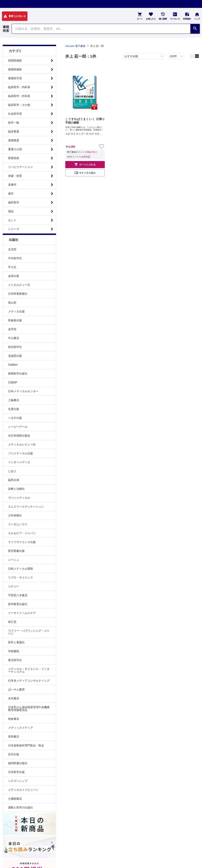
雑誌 (11, 211)
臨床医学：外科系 (19, 96)
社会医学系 (15, 114)
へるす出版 (15, 418)
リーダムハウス (18, 524)
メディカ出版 (16, 311)
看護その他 (15, 149)
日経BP (13, 382)
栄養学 (12, 185)
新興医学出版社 (18, 373)
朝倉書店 (14, 719)
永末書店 (14, 698)
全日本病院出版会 (19, 436)
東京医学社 (15, 660)
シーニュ (14, 560)
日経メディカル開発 (21, 569)
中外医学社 (15, 258)
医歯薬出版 (15, 320)
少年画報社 (15, 515)
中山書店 (14, 338)
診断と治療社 (16, 489)
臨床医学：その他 (19, 105)
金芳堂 (12, 329)
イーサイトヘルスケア (22, 613)
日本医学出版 (16, 772)
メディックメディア (21, 728)
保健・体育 (15, 176)
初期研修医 (15, 61)
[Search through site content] (101, 29)
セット (12, 220)
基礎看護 (14, 140)
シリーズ (14, 229)
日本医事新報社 (18, 294)
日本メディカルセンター (23, 391)
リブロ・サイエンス (21, 577)
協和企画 (14, 480)
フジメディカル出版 (21, 453)
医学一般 (14, 123)
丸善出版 (14, 409)
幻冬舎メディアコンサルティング (29, 681)
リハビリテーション (21, 167)
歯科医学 (14, 202)
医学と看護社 (16, 642)
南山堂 (12, 303)
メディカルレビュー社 (22, 444)
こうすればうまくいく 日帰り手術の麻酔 (85, 121)
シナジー (14, 586)
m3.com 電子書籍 (75, 46)
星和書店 (14, 737)
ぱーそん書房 (16, 689)
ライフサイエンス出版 (22, 542)
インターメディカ (19, 462)
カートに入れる (85, 164)
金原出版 (14, 276)
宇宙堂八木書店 (18, 595)
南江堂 (12, 622)
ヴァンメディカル (19, 498)
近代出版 (14, 754)
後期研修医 (15, 69)
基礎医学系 (15, 78)
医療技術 (14, 158)
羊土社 (12, 267)
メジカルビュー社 (19, 285)
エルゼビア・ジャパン (22, 533)
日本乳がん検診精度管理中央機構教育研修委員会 (29, 709)
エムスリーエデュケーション (26, 507)
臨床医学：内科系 (19, 87)
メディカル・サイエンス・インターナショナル (29, 670)
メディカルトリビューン (23, 790)
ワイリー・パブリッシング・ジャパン (29, 632)
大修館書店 (15, 799)
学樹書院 (14, 651)
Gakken (13, 365)
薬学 (11, 194)
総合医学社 (15, 347)
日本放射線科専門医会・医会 (26, 745)
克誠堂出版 (15, 356)
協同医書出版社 (18, 763)
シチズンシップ (18, 781)
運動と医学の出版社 (21, 807)
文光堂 (12, 249)
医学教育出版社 (18, 604)
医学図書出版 (16, 551)
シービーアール (18, 427)
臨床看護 (14, 131)
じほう (12, 471)
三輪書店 (14, 400)
